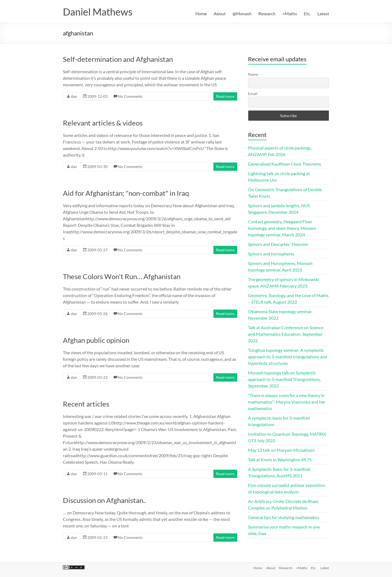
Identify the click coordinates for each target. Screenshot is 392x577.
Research (267, 13)
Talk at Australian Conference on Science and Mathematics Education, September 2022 (286, 334)
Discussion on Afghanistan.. (105, 500)
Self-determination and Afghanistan (118, 59)
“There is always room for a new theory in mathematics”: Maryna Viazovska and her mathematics (287, 402)
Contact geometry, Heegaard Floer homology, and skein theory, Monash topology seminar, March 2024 (282, 228)
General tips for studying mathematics (284, 517)
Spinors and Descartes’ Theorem (278, 244)
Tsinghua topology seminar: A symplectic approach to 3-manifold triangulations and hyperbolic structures (288, 357)
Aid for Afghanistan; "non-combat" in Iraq (126, 193)
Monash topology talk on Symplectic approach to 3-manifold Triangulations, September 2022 (284, 379)
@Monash (242, 13)
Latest (323, 13)
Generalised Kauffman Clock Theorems (284, 164)
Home (201, 13)
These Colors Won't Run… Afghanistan (122, 276)
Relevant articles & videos (103, 123)
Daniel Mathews (98, 12)
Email (253, 94)
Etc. (307, 13)
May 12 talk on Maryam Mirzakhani (281, 450)
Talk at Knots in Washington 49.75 (280, 460)
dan (74, 96)
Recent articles (86, 404)
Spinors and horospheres (271, 254)
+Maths (290, 13)
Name (253, 74)
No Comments (130, 96)
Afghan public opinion (96, 340)
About (220, 13)
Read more (225, 96)
